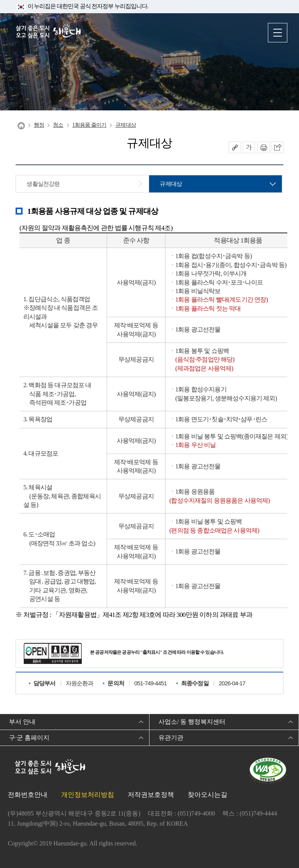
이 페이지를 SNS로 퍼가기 (277, 147)
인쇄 (264, 147)
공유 (235, 147)
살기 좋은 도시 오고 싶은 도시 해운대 (49, 32)
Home (21, 126)
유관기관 (171, 738)
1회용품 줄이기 (90, 125)
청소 (58, 125)
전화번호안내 (28, 795)
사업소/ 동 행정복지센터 (192, 722)
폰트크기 (249, 147)
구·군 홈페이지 (29, 738)
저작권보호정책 (151, 795)
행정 (39, 125)
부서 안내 (22, 722)
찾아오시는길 (208, 795)
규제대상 (126, 125)
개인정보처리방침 (88, 795)
